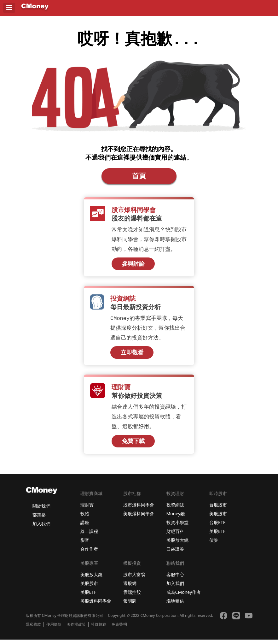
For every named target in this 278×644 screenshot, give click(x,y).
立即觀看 (132, 356)
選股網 (130, 588)
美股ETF (217, 536)
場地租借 (175, 605)
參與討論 (133, 267)
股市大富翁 (134, 579)
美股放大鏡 (177, 544)
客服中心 (175, 579)
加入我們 (41, 528)
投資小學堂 (177, 527)
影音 (85, 544)
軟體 (85, 518)
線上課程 (89, 536)
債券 (214, 544)
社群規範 (99, 629)
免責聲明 (119, 629)
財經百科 (175, 536)
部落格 (39, 519)
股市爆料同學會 (139, 509)
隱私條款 (33, 629)
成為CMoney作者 (184, 597)
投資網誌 (175, 509)
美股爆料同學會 (139, 518)
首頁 (139, 178)
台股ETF (217, 527)
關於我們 (41, 510)
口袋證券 (175, 553)
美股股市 (218, 518)
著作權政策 (76, 629)
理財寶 (87, 509)
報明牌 (130, 605)
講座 (85, 527)
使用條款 (54, 629)
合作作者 (89, 553)
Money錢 (176, 518)
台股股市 (218, 509)
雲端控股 (132, 597)
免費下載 (133, 445)
